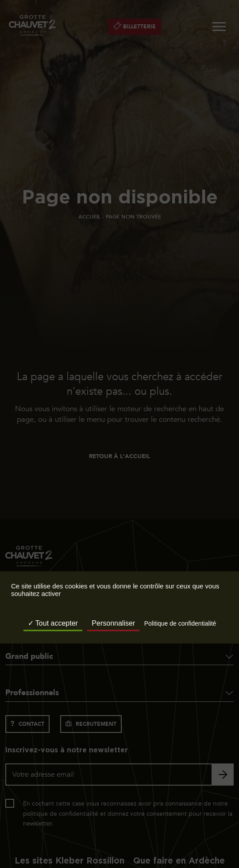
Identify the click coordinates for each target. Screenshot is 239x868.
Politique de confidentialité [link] (180, 624)
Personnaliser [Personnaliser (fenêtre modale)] (113, 624)
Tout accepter (53, 624)
